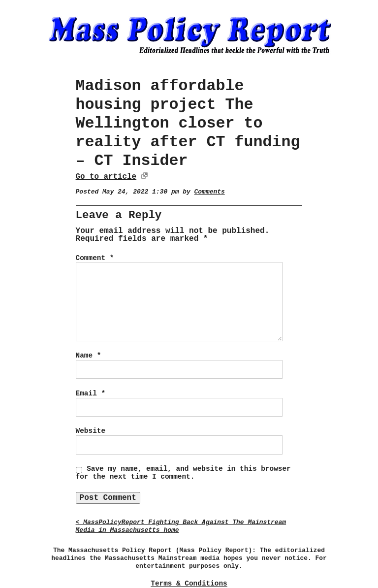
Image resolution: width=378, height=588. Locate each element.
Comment (95, 258)
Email (91, 393)
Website (91, 431)
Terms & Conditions (189, 584)
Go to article (106, 177)
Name (89, 356)
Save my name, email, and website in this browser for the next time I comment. (183, 473)
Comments (210, 192)
